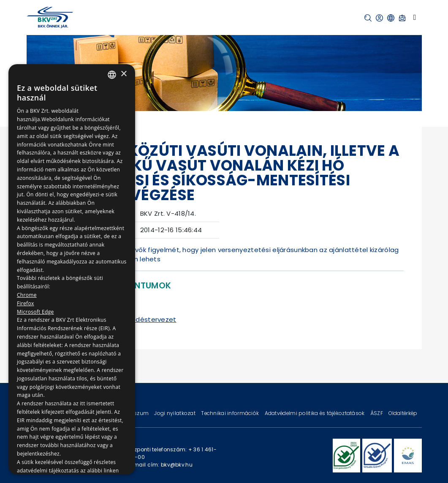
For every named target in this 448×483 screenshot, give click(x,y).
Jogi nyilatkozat (175, 413)
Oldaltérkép (403, 413)
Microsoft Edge (35, 312)
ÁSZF (377, 413)
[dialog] (72, 269)
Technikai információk (231, 413)
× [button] (124, 74)
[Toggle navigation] (415, 17)
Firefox (26, 303)
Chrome (27, 295)
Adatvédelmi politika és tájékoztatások (315, 413)
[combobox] (112, 75)
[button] (368, 18)
